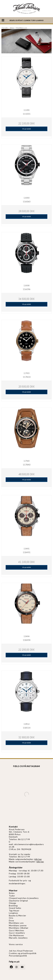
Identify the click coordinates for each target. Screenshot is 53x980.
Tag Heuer (14, 911)
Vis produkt (26, 129)
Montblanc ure (16, 923)
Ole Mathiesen (16, 935)
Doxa (11, 920)
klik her (38, 859)
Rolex (12, 893)
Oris (11, 918)
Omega (13, 903)
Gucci (12, 933)
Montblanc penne (18, 925)
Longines (13, 913)
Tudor (12, 896)
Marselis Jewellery (18, 938)
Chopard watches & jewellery (24, 898)
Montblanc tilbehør (19, 928)
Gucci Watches (17, 930)
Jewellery (20, 933)
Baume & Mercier (18, 916)
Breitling (13, 906)
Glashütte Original (18, 901)
